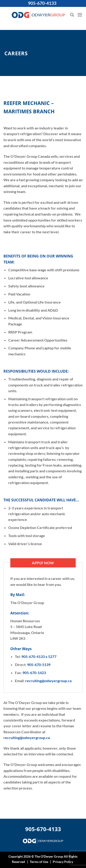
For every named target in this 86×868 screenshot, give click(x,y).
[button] (72, 15)
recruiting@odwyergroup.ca (48, 681)
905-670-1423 (34, 673)
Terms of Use (39, 862)
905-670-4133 (42, 3)
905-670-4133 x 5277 (39, 656)
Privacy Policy (63, 862)
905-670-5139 (39, 665)
